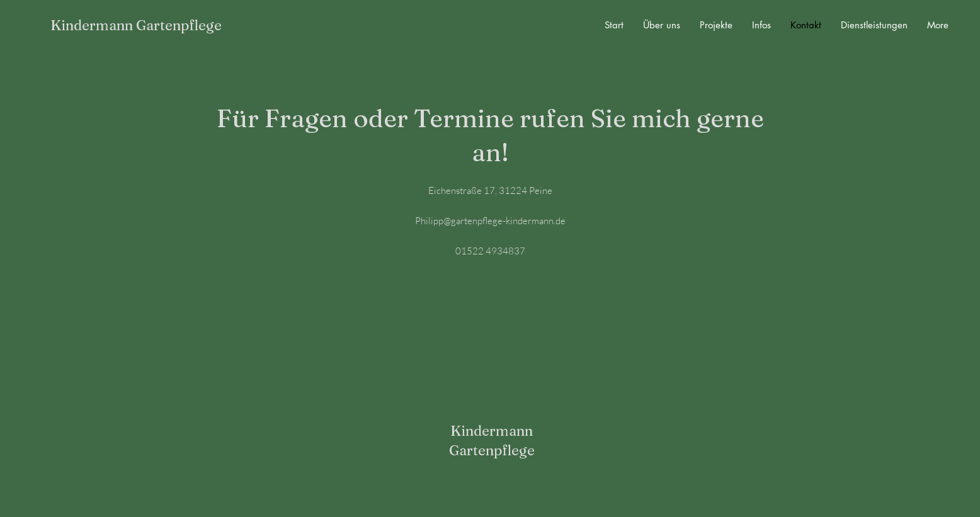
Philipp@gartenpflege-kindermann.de (490, 221)
